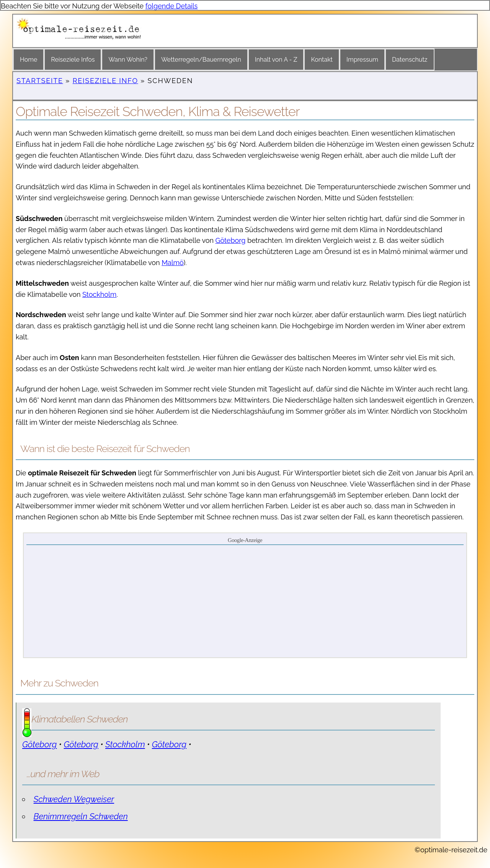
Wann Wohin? (128, 60)
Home (29, 60)
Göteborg (231, 240)
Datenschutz (410, 60)
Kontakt (322, 60)
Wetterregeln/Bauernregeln (201, 60)
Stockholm (99, 294)
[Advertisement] (245, 601)
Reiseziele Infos (73, 60)
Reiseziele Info (105, 81)
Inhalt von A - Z (276, 60)
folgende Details (172, 6)
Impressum (362, 60)
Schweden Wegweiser (74, 799)
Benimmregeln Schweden (81, 816)
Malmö (172, 263)
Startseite (40, 81)
